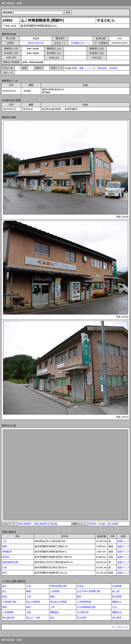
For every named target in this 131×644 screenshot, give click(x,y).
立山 (114, 607)
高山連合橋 (8, 618)
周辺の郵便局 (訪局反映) (46, 524)
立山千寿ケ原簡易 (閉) (89, 591)
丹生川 (80, 586)
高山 (52, 618)
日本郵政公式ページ (81, 43)
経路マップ (123, 541)
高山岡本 (117, 618)
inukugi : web (12, 3)
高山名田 (82, 618)
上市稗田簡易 (84, 602)
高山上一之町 (33, 618)
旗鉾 (52, 597)
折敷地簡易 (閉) (10, 562)
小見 (28, 586)
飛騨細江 (55, 612)
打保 (5, 567)
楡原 (28, 591)
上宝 (5, 541)
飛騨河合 (117, 612)
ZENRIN (92, 524)
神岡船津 (7, 552)
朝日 (79, 597)
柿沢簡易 (117, 597)
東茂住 (6, 557)
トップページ (120, 627)
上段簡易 (55, 591)
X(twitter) (113, 68)
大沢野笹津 (83, 612)
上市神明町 (8, 612)
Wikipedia (102, 68)
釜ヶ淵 (116, 591)
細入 (5, 586)
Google (102, 524)
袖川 (5, 573)
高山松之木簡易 (58, 602)
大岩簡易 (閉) (9, 602)
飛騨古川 (117, 602)
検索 (75, 68)
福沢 (28, 607)
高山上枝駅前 (33, 602)
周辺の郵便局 (24, 524)
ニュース (90, 68)
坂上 (5, 591)
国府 (5, 607)
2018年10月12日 (36, 43)
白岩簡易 (117, 586)
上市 (52, 607)
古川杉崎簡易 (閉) (86, 607)
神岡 (5, 546)
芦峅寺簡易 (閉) (58, 586)
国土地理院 (113, 524)
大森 (28, 612)
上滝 (28, 597)
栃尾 (5, 597)
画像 (81, 68)
